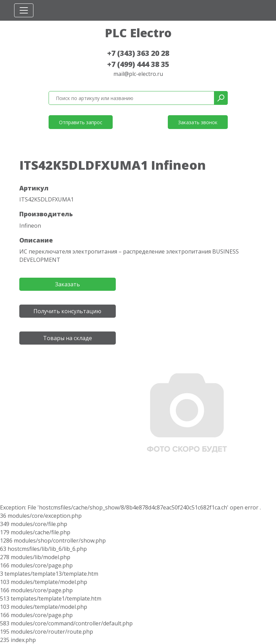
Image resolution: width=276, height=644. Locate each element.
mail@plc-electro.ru (138, 74)
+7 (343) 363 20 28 (138, 53)
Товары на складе (68, 338)
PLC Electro (138, 33)
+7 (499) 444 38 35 (138, 64)
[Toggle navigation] (24, 10)
